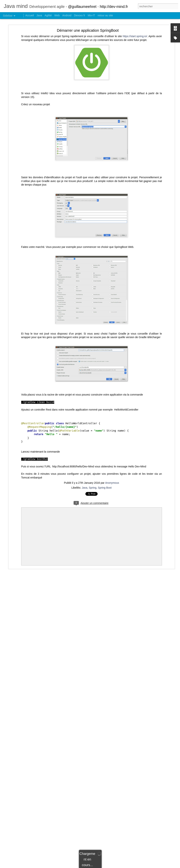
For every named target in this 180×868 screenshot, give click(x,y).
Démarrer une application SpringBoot (88, 30)
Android (67, 15)
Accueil (30, 15)
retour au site (105, 15)
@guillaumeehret (82, 7)
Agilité (48, 15)
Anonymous (112, 483)
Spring (93, 488)
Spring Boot (105, 488)
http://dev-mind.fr (114, 7)
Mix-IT (91, 15)
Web (57, 15)
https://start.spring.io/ (135, 36)
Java (85, 488)
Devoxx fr (79, 15)
